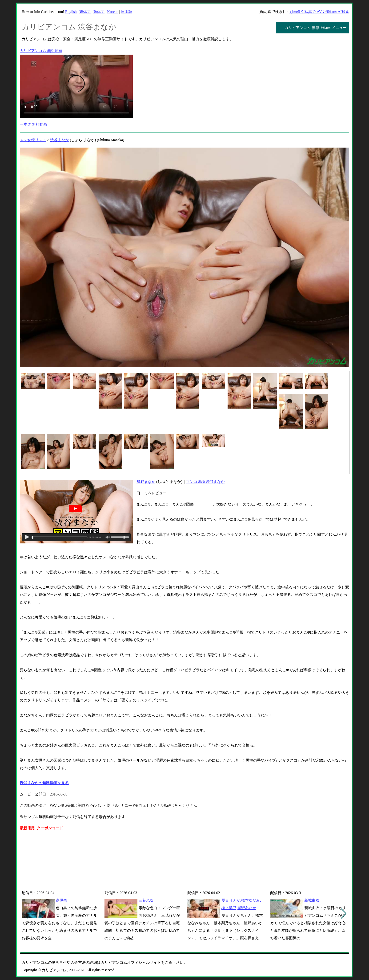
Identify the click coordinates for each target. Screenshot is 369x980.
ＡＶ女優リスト (33, 140)
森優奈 (61, 900)
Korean (113, 12)
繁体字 (85, 12)
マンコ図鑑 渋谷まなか (205, 482)
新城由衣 (312, 900)
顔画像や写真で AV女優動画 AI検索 (319, 12)
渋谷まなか (60, 140)
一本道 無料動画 (33, 124)
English (71, 12)
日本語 (127, 12)
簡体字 (99, 12)
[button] (344, 914)
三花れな (146, 900)
